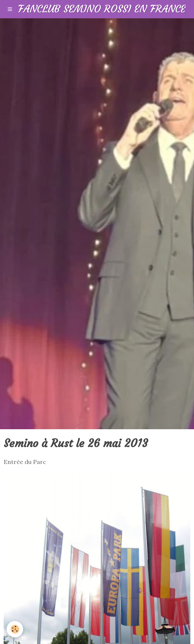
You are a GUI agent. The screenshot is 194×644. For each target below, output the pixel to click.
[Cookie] (15, 629)
